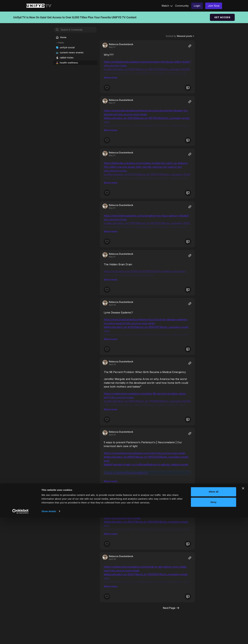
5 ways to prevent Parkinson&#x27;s (126, 442)
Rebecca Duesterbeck (121, 44)
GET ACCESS (222, 17)
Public (60, 43)
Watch (167, 6)
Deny (213, 629)
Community (182, 6)
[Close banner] (243, 615)
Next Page (171, 564)
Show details (49, 638)
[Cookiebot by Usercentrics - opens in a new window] (20, 638)
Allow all (214, 618)
